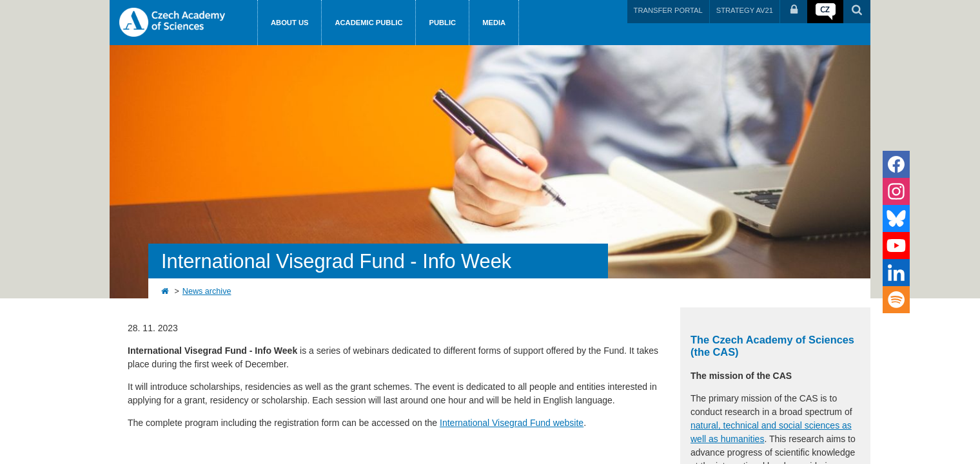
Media (494, 23)
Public (442, 23)
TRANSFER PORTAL (668, 10)
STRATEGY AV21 (745, 10)
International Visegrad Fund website (512, 423)
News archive (207, 291)
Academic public (368, 23)
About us (289, 23)
